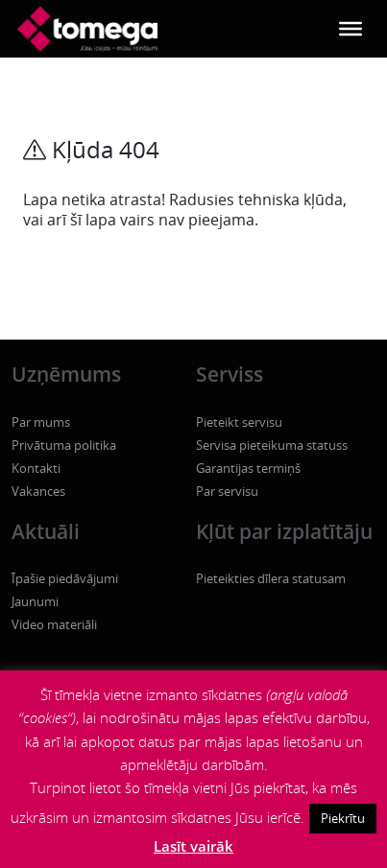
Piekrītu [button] (343, 818)
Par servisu (227, 491)
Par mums (41, 422)
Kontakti (36, 468)
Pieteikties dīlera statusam (271, 578)
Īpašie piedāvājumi (65, 578)
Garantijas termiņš (248, 468)
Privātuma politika (64, 445)
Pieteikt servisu (239, 422)
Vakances (38, 491)
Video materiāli (54, 624)
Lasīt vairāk (193, 846)
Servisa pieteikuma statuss (272, 445)
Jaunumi (35, 601)
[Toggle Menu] (351, 29)
